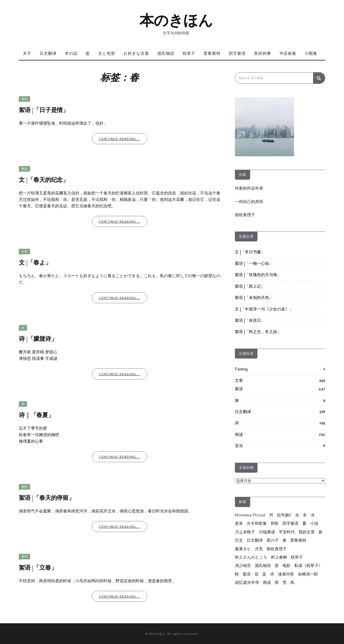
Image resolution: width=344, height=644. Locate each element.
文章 (24, 252)
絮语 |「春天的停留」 (47, 498)
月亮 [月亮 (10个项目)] (259, 549)
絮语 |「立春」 (38, 568)
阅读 (24, 169)
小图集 (311, 53)
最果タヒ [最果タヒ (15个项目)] (243, 549)
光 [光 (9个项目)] (297, 515)
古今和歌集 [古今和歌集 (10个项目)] (257, 523)
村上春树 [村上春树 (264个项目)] (279, 557)
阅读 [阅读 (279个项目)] (267, 583)
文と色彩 (107, 53)
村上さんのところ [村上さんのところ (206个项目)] (251, 557)
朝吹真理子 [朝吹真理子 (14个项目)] (277, 549)
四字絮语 (237, 53)
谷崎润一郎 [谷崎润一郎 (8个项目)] (308, 574)
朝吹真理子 (245, 215)
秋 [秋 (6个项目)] (237, 574)
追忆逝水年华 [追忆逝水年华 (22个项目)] (247, 583)
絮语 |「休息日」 (250, 321)
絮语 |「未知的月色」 (254, 298)
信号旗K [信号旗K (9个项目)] (284, 515)
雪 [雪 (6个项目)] (284, 583)
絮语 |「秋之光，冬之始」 (258, 332)
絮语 (24, 99)
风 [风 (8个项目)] (292, 583)
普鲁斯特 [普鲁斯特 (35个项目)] (298, 540)
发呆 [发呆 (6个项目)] (239, 523)
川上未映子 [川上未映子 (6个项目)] (245, 532)
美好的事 (263, 53)
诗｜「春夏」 (36, 416)
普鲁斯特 (212, 53)
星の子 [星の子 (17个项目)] (273, 540)
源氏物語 (166, 53)
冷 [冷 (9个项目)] (313, 515)
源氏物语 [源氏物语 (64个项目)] (263, 566)
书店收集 (288, 53)
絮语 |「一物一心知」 (254, 264)
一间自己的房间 (249, 202)
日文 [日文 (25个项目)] (239, 540)
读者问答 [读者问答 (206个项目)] (286, 574)
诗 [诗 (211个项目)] (272, 574)
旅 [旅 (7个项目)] (320, 532)
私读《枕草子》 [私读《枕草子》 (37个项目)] (308, 566)
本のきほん (176, 20)
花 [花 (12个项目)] (257, 574)
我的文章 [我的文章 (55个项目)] (307, 532)
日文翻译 (48, 53)
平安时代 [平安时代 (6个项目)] (287, 532)
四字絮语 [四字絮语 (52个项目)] (291, 523)
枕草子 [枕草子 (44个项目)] (297, 557)
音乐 (239, 446)
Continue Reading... (120, 139)
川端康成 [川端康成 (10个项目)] (267, 532)
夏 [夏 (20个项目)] (304, 523)
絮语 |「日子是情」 (44, 111)
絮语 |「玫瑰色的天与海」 (258, 275)
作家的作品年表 (249, 188)
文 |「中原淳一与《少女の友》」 (264, 310)
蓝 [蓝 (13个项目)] (264, 574)
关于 (27, 53)
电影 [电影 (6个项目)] (286, 566)
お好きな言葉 (136, 53)
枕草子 (189, 53)
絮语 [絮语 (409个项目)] (247, 574)
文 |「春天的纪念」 (44, 180)
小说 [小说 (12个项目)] (314, 523)
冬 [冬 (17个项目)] (305, 515)
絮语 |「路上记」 (250, 287)
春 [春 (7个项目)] (284, 540)
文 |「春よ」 (35, 263)
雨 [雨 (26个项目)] (277, 583)
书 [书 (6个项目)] (271, 515)
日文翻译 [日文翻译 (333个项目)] (255, 540)
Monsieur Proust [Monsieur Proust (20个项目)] (250, 515)
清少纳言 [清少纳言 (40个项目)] (243, 566)
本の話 (71, 53)
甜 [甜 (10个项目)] (277, 566)
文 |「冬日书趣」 (250, 252)
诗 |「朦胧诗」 (38, 339)
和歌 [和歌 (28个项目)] (275, 523)
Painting (241, 369)
